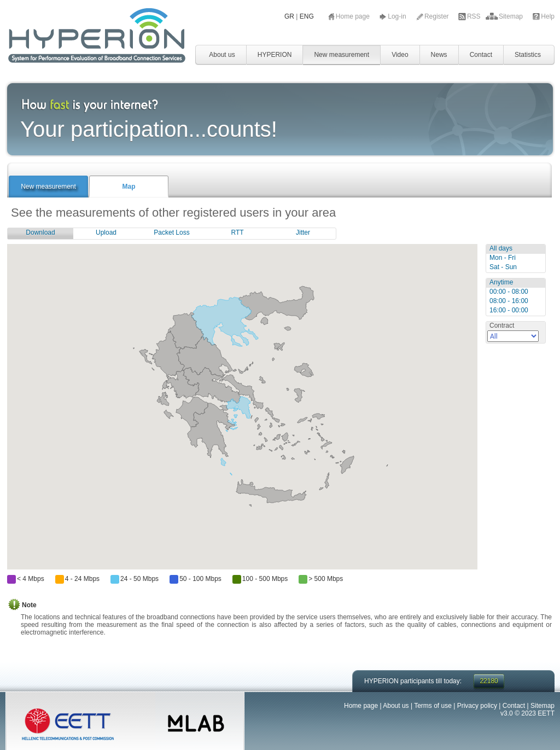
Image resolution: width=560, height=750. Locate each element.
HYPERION (275, 55)
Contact (481, 55)
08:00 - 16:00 (509, 301)
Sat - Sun (503, 267)
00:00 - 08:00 (509, 292)
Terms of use (433, 706)
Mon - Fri (503, 258)
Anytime (501, 282)
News (439, 55)
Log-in (398, 16)
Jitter (303, 232)
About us (222, 55)
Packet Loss (171, 232)
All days (501, 248)
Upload (106, 232)
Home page (354, 16)
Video (400, 55)
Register (437, 16)
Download (40, 232)
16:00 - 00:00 (509, 310)
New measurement (342, 55)
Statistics (528, 55)
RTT (237, 232)
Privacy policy (477, 706)
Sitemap (512, 16)
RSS (475, 16)
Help (548, 16)
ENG (307, 16)
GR (289, 16)
